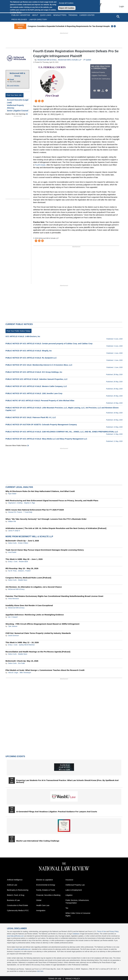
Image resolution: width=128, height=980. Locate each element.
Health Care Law (43, 905)
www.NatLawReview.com (15, 936)
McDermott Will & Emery (17, 75)
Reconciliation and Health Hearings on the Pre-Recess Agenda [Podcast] (38, 652)
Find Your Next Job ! (14, 95)
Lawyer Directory (38, 20)
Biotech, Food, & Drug (16, 895)
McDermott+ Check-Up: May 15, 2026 (22, 661)
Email (12, 79)
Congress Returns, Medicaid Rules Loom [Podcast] (28, 578)
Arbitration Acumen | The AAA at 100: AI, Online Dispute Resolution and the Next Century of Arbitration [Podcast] (56, 528)
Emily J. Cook (13, 562)
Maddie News (23, 580)
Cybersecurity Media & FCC (18, 910)
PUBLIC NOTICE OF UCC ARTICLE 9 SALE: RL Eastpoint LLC (31, 358)
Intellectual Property (98, 72)
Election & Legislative (45, 880)
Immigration (41, 910)
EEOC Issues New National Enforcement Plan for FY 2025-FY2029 (35, 510)
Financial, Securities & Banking (48, 895)
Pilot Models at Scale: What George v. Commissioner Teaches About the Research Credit (45, 670)
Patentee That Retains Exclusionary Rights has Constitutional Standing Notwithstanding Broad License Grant (54, 596)
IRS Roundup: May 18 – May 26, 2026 (22, 568)
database (76, 934)
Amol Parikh (12, 552)
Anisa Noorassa (13, 599)
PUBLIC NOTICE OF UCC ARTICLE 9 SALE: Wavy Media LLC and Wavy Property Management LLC (46, 439)
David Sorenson (13, 636)
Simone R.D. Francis (15, 512)
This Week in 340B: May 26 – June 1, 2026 (24, 559)
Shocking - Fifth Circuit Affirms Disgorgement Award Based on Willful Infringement (42, 624)
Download (103, 91)
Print (95, 91)
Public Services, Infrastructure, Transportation (77, 902)
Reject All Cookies (67, 8)
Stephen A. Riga (29, 503)
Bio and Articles (13, 86)
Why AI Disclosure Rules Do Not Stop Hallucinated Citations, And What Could (40, 491)
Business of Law (13, 900)
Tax (67, 908)
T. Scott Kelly (28, 512)
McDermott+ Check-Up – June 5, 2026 (22, 541)
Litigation (69, 895)
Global (39, 900)
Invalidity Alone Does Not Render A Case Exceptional (29, 605)
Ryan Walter (12, 494)
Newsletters (60, 15)
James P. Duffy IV (14, 531)
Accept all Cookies (66, 3)
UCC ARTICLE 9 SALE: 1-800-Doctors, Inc (23, 336)
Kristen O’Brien (23, 543)
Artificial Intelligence (15, 880)
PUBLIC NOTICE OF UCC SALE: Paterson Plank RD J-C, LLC (31, 417)
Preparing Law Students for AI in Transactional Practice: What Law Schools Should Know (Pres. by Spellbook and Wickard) (67, 781)
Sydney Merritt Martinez (27, 645)
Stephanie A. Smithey (15, 503)
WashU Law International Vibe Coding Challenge (38, 841)
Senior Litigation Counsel (18, 111)
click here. (40, 971)
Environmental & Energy (46, 885)
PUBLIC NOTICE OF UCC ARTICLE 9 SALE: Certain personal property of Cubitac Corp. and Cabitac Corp (49, 344)
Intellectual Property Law (75, 885)
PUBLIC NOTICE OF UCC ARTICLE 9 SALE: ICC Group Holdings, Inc (34, 372)
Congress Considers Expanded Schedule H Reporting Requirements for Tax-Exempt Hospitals (70, 26)
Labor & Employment (74, 890)
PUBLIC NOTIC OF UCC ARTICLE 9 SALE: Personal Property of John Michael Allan (40, 401)
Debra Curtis (12, 543)
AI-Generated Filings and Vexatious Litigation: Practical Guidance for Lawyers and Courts (57, 812)
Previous (112, 26)
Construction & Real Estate (17, 905)
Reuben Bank (23, 562)
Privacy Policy (114, 931)
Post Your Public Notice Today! (18, 331)
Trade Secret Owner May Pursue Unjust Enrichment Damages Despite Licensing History (45, 550)
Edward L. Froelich (24, 571)
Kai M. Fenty (12, 571)
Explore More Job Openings (16, 114)
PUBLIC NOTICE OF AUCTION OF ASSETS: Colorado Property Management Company (41, 425)
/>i (107, 91)
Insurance (69, 880)
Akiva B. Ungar (13, 673)
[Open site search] (118, 17)
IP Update (87, 60)
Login (122, 6)
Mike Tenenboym (25, 673)
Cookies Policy (16, 12)
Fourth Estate (40, 165)
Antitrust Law (12, 885)
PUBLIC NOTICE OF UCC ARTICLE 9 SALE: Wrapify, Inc (29, 351)
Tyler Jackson (13, 626)
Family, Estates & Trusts (46, 890)
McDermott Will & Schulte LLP (70, 60)
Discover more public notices (16, 445)
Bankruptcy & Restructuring (18, 890)
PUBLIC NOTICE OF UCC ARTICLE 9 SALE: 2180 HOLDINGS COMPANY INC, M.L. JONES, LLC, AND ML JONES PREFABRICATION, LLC (62, 432)
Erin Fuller (22, 663)
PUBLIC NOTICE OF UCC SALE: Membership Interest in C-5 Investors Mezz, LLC (39, 365)
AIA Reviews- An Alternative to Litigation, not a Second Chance (34, 587)
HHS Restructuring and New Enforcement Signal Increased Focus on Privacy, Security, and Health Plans (52, 501)
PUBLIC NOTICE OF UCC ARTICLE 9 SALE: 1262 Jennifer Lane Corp (34, 393)
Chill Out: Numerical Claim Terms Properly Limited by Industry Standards (38, 633)
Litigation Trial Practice (99, 76)
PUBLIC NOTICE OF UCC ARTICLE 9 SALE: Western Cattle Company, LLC (36, 386)
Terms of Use (102, 931)
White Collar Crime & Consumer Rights (78, 914)
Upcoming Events (15, 756)
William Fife (12, 521)
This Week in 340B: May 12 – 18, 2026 (22, 642)
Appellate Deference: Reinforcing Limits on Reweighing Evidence (35, 615)
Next (115, 26)
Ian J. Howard (13, 617)
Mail (99, 91)
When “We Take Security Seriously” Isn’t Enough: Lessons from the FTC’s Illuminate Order (46, 519)
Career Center (87, 15)
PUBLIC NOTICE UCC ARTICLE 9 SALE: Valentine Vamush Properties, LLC (36, 379)
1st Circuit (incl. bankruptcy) (101, 79)
